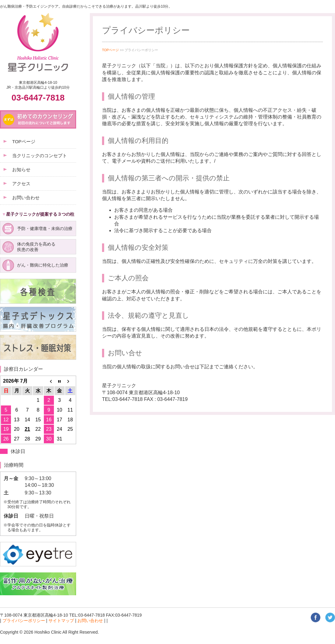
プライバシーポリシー (24, 621)
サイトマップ (61, 621)
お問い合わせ (90, 621)
